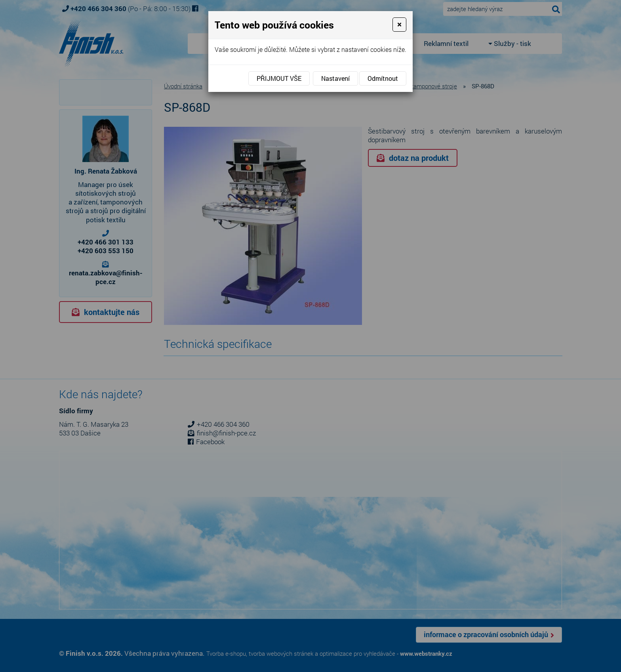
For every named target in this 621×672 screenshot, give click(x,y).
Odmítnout (383, 78)
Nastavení (335, 78)
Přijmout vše (279, 78)
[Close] (399, 25)
